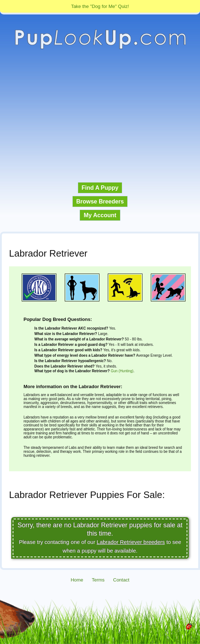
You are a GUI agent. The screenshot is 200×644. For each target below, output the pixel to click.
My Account (100, 215)
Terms (98, 580)
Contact (121, 580)
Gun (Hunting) (122, 371)
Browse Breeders (100, 201)
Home (77, 580)
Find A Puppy (100, 188)
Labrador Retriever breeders (131, 542)
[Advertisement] (100, 116)
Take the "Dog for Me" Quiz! (100, 6)
